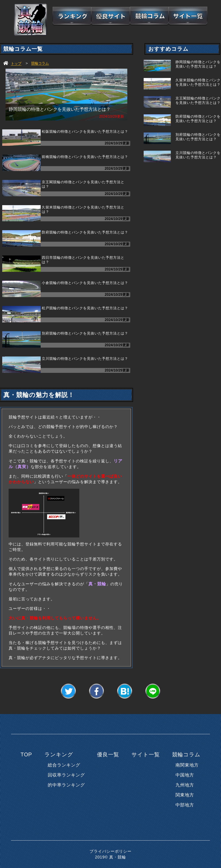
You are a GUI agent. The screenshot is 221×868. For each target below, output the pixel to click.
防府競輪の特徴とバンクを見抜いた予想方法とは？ (85, 232)
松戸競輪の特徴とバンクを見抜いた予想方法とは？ (85, 308)
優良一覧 (108, 755)
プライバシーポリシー (110, 851)
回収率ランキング (66, 775)
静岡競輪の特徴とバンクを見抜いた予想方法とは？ (198, 64)
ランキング (59, 755)
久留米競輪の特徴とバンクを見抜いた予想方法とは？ (83, 209)
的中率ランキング (66, 785)
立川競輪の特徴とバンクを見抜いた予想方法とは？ (85, 359)
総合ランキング (64, 765)
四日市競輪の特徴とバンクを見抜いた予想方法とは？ (83, 260)
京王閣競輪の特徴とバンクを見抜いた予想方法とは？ (83, 184)
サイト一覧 (146, 755)
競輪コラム (186, 755)
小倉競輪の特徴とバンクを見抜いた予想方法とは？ (85, 283)
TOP (26, 755)
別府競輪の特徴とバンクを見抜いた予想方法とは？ (85, 333)
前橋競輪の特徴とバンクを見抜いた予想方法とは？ (85, 157)
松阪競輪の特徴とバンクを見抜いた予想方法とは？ (85, 131)
